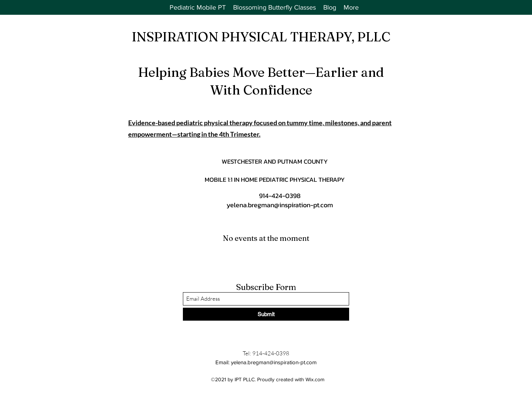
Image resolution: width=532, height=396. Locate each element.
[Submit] (266, 314)
